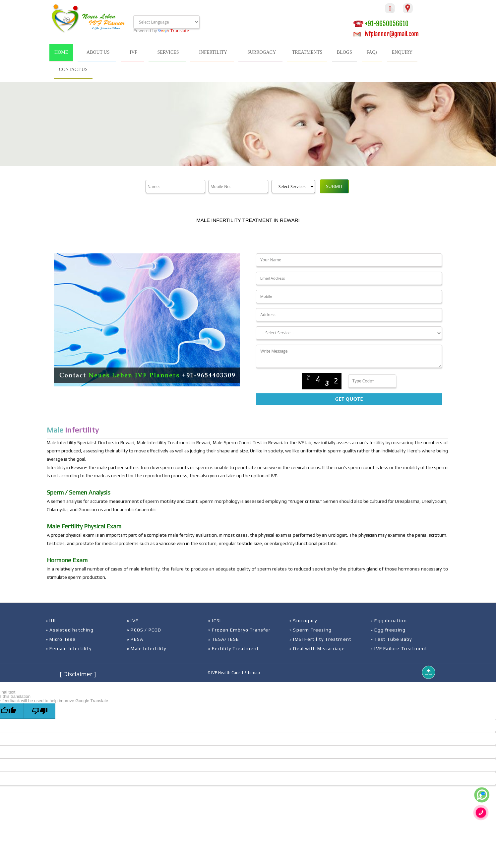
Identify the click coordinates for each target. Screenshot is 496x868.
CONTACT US (73, 69)
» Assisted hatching (70, 630)
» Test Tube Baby (391, 639)
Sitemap (252, 673)
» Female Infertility (69, 648)
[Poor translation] (40, 711)
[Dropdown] (349, 333)
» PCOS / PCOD (144, 630)
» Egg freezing (388, 630)
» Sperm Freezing (310, 630)
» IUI (51, 621)
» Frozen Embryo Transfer (239, 630)
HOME (61, 52)
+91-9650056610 (381, 24)
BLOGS (344, 52)
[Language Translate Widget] (166, 22)
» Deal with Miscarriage (317, 648)
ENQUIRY (402, 52)
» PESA (135, 639)
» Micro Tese (61, 639)
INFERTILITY (213, 52)
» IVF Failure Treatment (399, 648)
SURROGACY (262, 52)
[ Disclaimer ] (78, 674)
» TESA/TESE (224, 639)
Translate (174, 31)
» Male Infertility (147, 648)
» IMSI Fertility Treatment (320, 639)
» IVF (133, 621)
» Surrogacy (303, 621)
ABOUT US (98, 52)
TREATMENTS (307, 52)
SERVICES (168, 52)
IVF (133, 52)
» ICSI (215, 621)
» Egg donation (389, 621)
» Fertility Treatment (234, 648)
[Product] (293, 186)
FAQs (372, 52)
